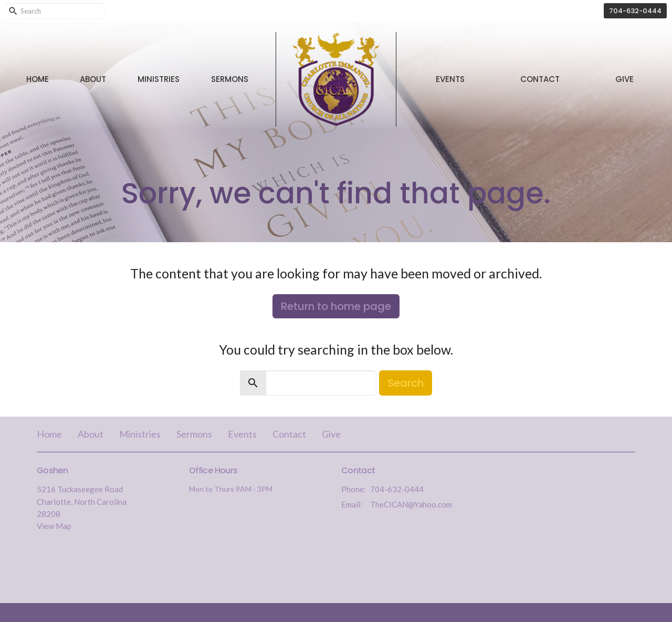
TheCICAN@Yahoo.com (411, 504)
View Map (54, 526)
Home (38, 79)
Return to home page (336, 306)
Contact (540, 79)
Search (406, 383)
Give (624, 79)
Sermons (230, 79)
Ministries (159, 79)
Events (450, 79)
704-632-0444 (635, 11)
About (93, 79)
